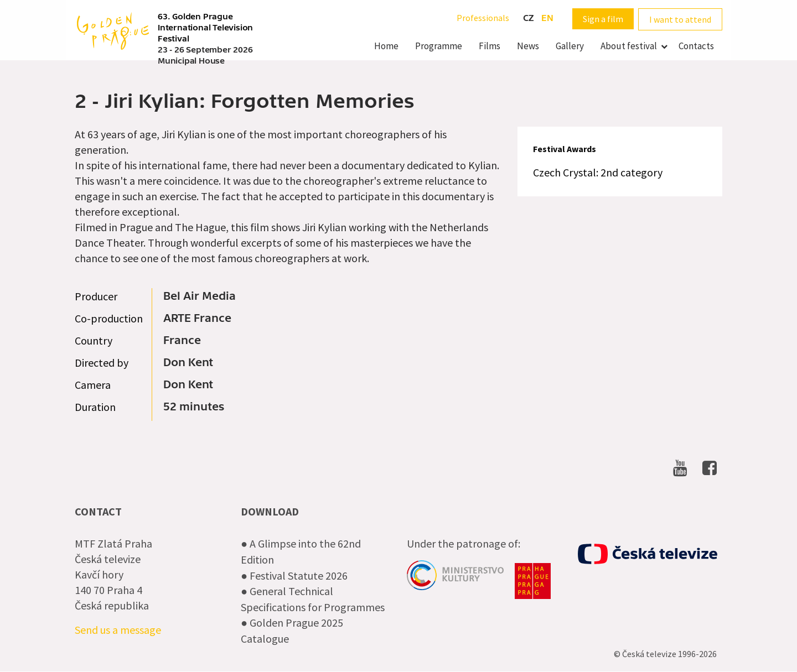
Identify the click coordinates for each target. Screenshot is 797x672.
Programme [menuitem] (439, 46)
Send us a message (118, 630)
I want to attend (680, 19)
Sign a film (603, 19)
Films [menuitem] (490, 46)
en (547, 18)
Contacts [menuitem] (696, 46)
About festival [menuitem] (629, 46)
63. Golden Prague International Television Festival (205, 28)
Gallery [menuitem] (570, 46)
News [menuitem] (528, 46)
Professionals (483, 18)
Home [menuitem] (386, 46)
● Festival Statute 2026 (294, 575)
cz (528, 18)
